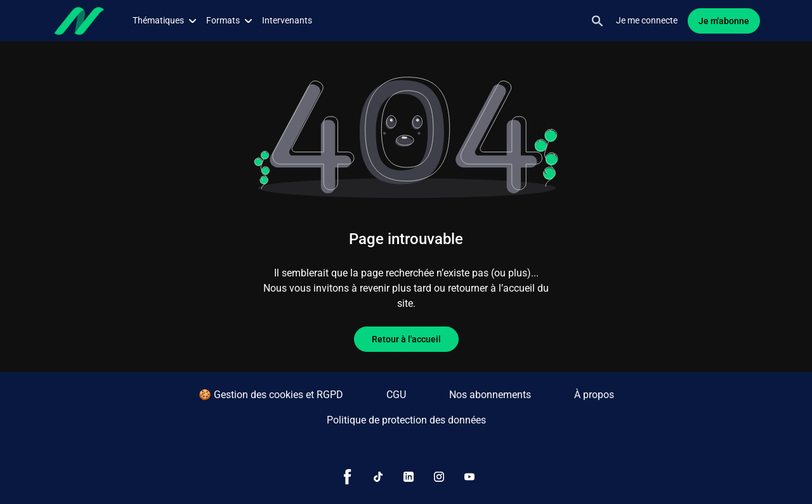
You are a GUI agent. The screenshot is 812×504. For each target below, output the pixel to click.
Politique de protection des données (406, 420)
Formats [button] (229, 20)
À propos (594, 395)
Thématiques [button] (164, 20)
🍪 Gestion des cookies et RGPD (271, 395)
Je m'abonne (724, 21)
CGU (396, 395)
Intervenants (287, 20)
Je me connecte (647, 20)
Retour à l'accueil (406, 339)
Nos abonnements (490, 395)
